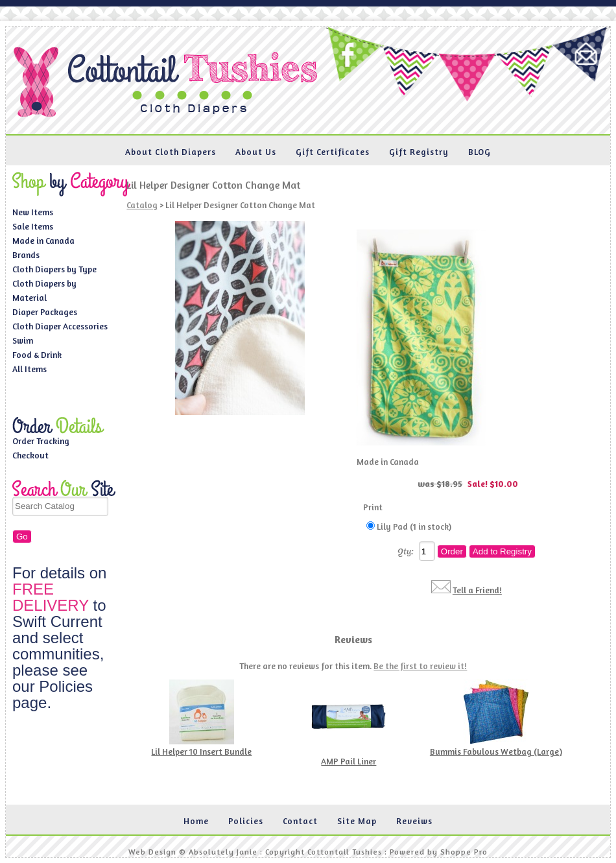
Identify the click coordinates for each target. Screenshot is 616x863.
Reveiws (414, 821)
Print (373, 507)
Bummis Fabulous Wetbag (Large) (496, 751)
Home (196, 821)
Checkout (30, 455)
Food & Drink (37, 355)
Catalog (142, 205)
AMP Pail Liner (349, 761)
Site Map (357, 821)
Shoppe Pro (464, 852)
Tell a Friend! (477, 590)
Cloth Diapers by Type (54, 269)
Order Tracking (41, 441)
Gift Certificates (333, 152)
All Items (30, 369)
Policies (246, 821)
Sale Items (33, 226)
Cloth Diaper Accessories (60, 326)
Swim (23, 340)
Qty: (406, 551)
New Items (33, 212)
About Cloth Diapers (171, 152)
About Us (256, 152)
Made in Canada (43, 241)
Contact (300, 821)
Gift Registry (419, 152)
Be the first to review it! (420, 666)
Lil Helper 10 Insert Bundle (201, 751)
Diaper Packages (45, 312)
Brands (26, 255)
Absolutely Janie (223, 852)
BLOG (480, 152)
